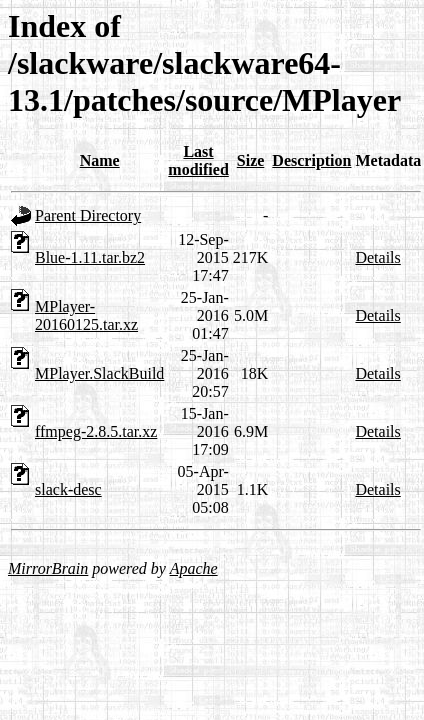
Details (377, 257)
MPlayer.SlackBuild (99, 373)
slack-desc (68, 489)
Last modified (198, 160)
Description (311, 160)
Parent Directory (88, 215)
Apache (194, 568)
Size (251, 160)
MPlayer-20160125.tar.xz (86, 315)
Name (100, 160)
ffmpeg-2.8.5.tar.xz (96, 431)
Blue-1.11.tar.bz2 (90, 257)
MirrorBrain (48, 568)
